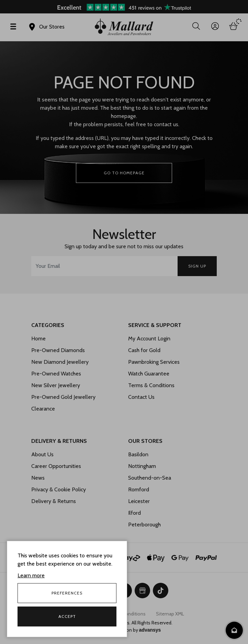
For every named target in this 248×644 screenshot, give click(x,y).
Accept (67, 616)
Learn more (31, 575)
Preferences (67, 593)
